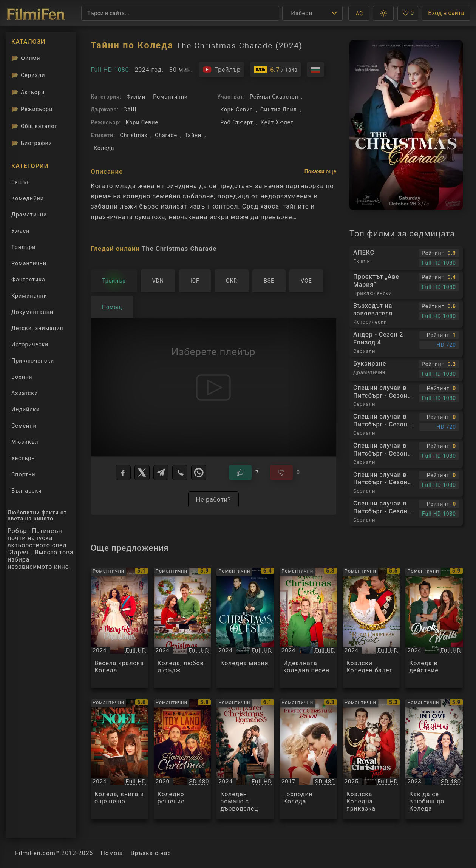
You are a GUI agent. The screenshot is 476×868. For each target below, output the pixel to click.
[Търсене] (180, 13)
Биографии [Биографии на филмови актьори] (32, 143)
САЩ (130, 110)
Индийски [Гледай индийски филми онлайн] (25, 409)
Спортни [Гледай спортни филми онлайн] (23, 474)
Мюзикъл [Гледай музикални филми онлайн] (25, 442)
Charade (166, 135)
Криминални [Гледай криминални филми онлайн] (29, 296)
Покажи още (320, 171)
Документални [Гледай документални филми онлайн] (32, 312)
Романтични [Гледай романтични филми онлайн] (29, 263)
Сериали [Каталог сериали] (28, 75)
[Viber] (180, 473)
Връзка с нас (151, 853)
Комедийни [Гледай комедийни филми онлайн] (28, 198)
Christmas (134, 135)
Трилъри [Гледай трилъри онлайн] (23, 249)
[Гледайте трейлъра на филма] (222, 70)
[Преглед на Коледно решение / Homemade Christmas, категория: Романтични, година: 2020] (182, 759)
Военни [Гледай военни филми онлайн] (22, 377)
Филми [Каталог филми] (26, 58)
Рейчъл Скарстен (274, 97)
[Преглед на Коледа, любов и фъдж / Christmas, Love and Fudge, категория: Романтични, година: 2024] (182, 628)
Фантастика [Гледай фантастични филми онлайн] (28, 280)
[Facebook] (123, 473)
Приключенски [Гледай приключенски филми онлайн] (33, 361)
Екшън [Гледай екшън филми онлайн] (21, 182)
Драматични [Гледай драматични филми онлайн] (29, 215)
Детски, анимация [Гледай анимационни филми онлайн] (37, 328)
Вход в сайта (446, 13)
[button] (359, 13)
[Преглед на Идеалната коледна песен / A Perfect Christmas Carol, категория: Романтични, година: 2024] (308, 628)
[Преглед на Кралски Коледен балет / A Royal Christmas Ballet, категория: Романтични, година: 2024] (371, 628)
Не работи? (213, 500)
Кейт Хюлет (277, 122)
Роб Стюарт (237, 122)
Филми (136, 97)
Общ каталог (34, 126)
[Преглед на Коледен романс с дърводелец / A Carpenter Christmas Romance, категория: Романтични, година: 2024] (245, 759)
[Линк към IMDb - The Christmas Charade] (276, 70)
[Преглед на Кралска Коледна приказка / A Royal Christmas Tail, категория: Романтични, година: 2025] (371, 759)
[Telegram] (161, 473)
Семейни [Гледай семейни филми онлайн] (24, 426)
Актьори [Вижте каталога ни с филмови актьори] (28, 92)
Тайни (193, 135)
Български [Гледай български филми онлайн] (26, 491)
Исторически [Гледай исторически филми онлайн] (30, 344)
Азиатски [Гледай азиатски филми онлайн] (25, 393)
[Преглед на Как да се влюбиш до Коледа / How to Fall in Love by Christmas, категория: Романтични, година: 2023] (434, 759)
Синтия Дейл (279, 110)
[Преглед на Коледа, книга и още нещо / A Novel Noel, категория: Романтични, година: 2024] (119, 759)
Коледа (104, 148)
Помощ (112, 853)
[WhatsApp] (199, 473)
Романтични (170, 97)
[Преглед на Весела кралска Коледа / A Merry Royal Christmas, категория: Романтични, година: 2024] (119, 628)
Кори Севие (142, 122)
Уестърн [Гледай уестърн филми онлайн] (23, 458)
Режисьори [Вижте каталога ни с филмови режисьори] (32, 109)
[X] (142, 473)
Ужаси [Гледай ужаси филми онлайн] (20, 231)
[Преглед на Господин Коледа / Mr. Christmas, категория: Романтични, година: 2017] (308, 759)
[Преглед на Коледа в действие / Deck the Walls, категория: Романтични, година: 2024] (434, 628)
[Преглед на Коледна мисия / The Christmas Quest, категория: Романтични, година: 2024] (245, 628)
